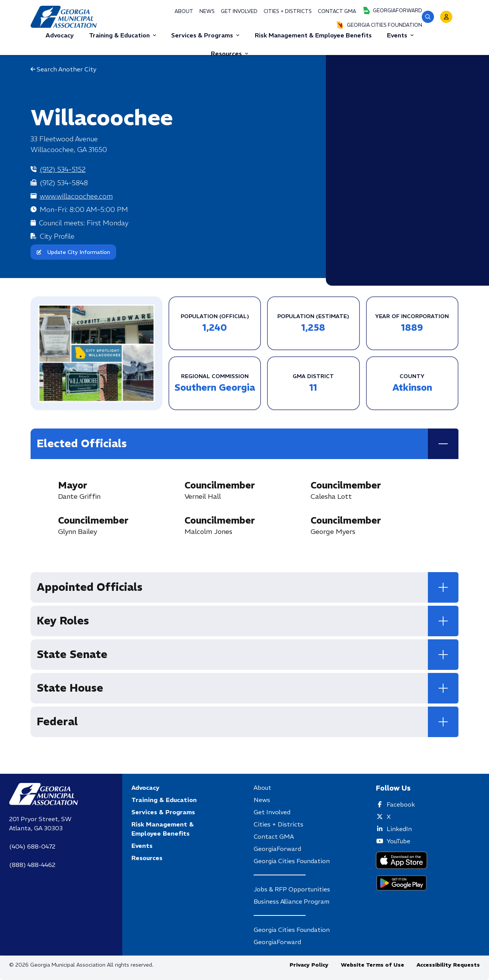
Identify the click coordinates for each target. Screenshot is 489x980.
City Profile (57, 236)
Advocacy (145, 788)
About (184, 11)
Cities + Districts (288, 11)
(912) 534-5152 (63, 169)
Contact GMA (337, 11)
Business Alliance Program (291, 901)
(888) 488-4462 (32, 865)
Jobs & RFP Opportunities (292, 889)
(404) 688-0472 (32, 846)
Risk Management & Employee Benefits (163, 829)
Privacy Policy (309, 965)
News (207, 11)
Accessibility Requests (448, 965)
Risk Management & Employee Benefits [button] (313, 35)
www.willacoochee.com (76, 196)
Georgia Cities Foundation (379, 25)
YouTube (398, 841)
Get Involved (239, 11)
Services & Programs (205, 35)
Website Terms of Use (372, 965)
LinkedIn (399, 829)
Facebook (401, 804)
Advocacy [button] (60, 35)
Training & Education (123, 35)
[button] (428, 17)
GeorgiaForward (392, 11)
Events (400, 35)
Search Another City (63, 69)
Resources (230, 53)
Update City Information (73, 252)
